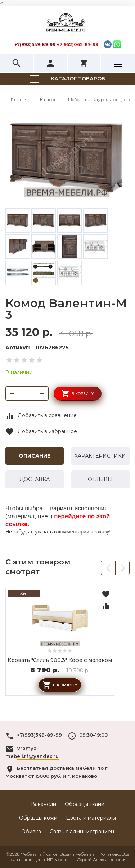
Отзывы (100, 479)
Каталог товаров (78, 79)
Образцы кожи (38, 818)
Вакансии (44, 804)
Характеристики (100, 456)
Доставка (35, 479)
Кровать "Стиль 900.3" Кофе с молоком (60, 660)
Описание (35, 456)
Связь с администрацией (82, 832)
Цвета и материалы (91, 818)
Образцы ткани (85, 804)
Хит (24, 593)
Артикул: (18, 348)
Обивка (31, 832)
